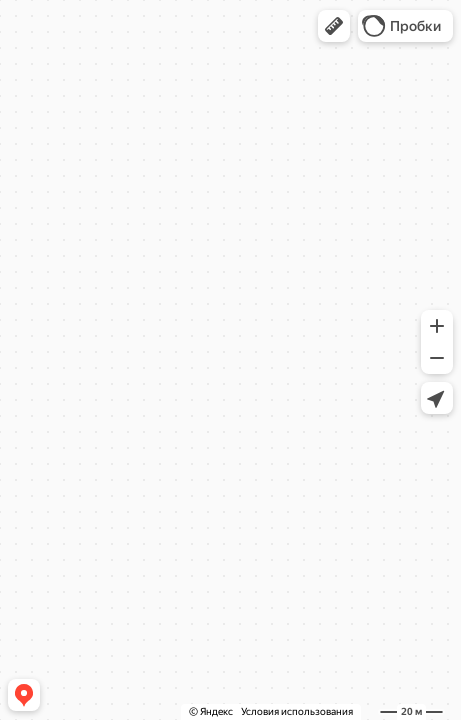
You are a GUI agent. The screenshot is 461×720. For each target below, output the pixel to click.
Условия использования (297, 711)
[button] (334, 26)
